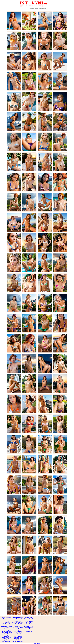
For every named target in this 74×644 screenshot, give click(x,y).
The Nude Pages (18, 633)
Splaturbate (18, 621)
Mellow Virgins (7, 630)
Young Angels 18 (7, 635)
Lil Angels (7, 628)
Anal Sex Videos (18, 640)
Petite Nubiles (18, 635)
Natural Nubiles (18, 631)
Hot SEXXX (29, 631)
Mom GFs (6, 634)
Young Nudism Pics (18, 619)
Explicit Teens (7, 623)
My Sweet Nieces (6, 631)
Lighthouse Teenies (6, 626)
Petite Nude (18, 634)
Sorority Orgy (29, 618)
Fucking (6, 636)
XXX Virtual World (6, 641)
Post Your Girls (18, 620)
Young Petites (18, 625)
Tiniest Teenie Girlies (6, 633)
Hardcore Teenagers (7, 625)
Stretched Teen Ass (29, 626)
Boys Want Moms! (18, 641)
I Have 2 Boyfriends (29, 630)
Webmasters (37, 643)
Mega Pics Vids (7, 640)
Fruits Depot (7, 624)
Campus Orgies (29, 629)
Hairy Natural (18, 639)
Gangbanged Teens (18, 628)
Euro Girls (6, 621)
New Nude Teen (7, 618)
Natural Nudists (18, 636)
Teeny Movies (29, 620)
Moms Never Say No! (18, 623)
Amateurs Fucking (29, 624)
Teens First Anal (18, 637)
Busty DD (18, 626)
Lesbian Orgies (18, 629)
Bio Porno (29, 623)
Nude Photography (18, 618)
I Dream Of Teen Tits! (6, 620)
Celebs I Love (6, 639)
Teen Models (7, 619)
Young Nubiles (29, 621)
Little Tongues (7, 629)
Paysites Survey (6, 637)
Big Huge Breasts (29, 619)
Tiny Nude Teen (29, 628)
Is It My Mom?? (18, 624)
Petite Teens (29, 625)
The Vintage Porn (18, 630)
